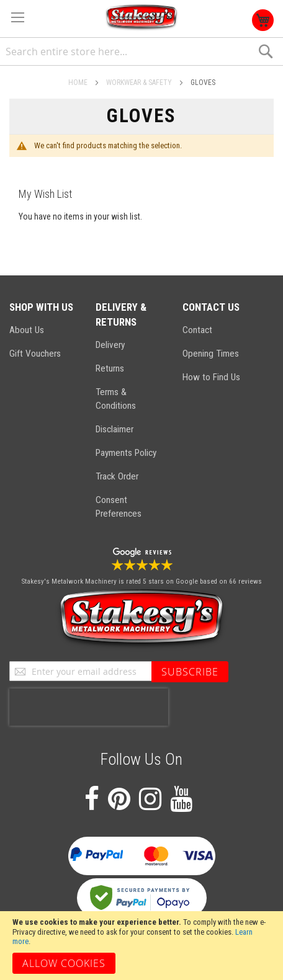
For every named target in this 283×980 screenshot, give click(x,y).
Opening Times (211, 354)
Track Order (117, 476)
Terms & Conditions (116, 399)
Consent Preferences (119, 507)
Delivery (110, 345)
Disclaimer (115, 429)
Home (79, 82)
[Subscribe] (190, 672)
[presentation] (89, 707)
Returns (110, 368)
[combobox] (141, 52)
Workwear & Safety (140, 82)
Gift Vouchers (35, 354)
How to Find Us (211, 377)
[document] (141, 946)
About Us (27, 330)
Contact (197, 330)
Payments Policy (126, 453)
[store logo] (141, 18)
